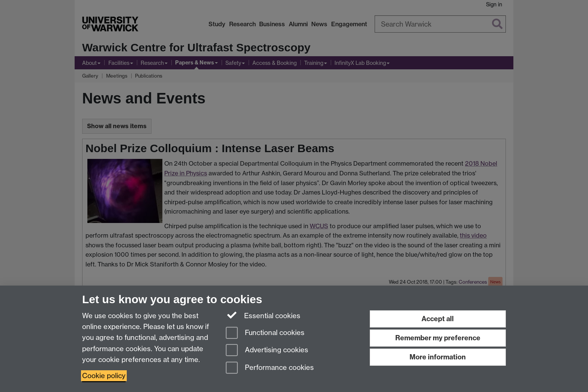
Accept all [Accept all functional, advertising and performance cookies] (438, 319)
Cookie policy (104, 376)
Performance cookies (270, 368)
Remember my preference (438, 338)
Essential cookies (263, 315)
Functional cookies (265, 333)
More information (438, 357)
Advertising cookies (267, 351)
